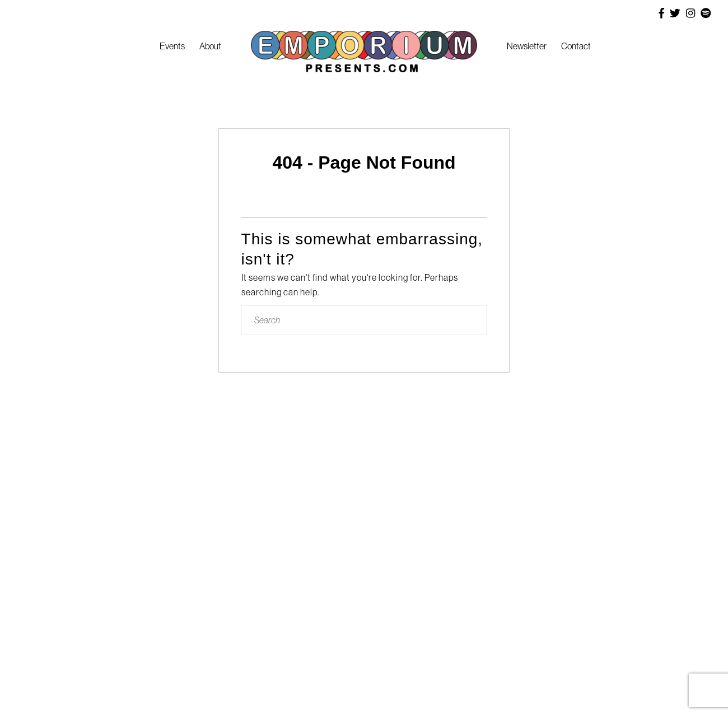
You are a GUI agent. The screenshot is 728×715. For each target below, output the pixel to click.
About (210, 46)
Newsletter (527, 46)
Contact (576, 46)
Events (172, 46)
